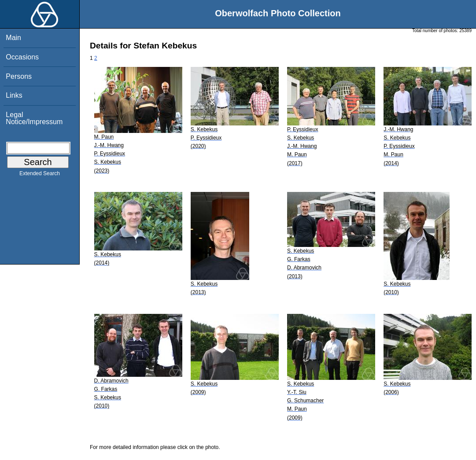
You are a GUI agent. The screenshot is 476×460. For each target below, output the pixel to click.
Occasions (22, 57)
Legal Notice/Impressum (34, 118)
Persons (19, 76)
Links (14, 95)
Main (13, 38)
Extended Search (40, 175)
